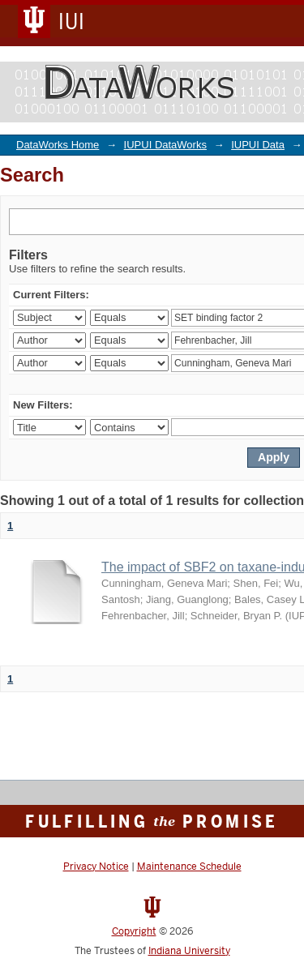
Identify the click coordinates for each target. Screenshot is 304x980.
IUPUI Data (258, 145)
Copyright (134, 931)
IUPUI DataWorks (165, 145)
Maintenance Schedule (189, 867)
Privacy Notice (96, 867)
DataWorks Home (58, 145)
